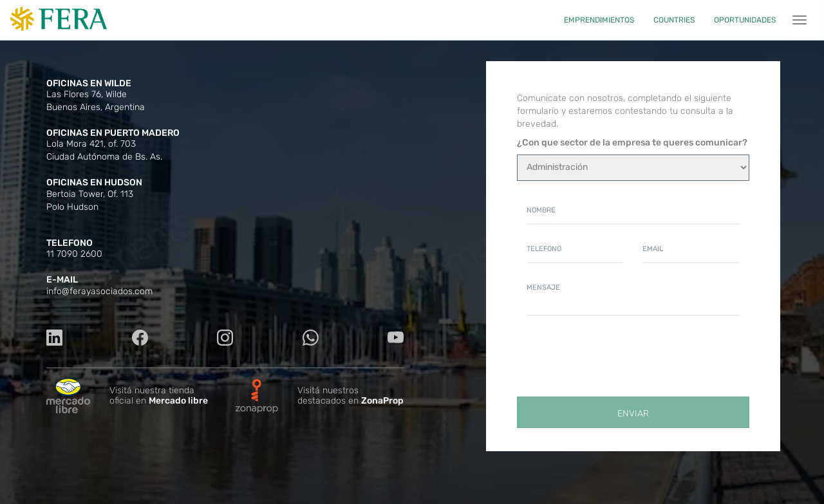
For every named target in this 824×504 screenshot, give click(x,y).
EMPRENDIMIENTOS (599, 20)
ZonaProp (382, 401)
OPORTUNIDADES (745, 20)
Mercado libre (178, 401)
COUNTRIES (674, 20)
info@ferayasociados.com (99, 291)
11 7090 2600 (74, 254)
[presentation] (624, 360)
